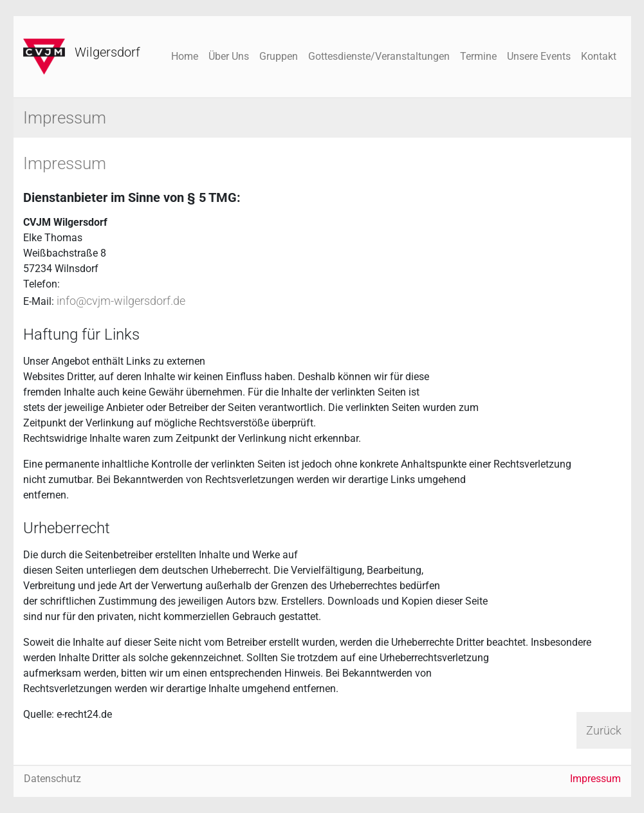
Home (185, 56)
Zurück (604, 730)
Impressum (595, 779)
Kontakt (599, 56)
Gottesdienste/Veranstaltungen (379, 56)
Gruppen (279, 56)
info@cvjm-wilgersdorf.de (121, 301)
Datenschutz (52, 779)
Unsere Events (539, 56)
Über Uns (229, 56)
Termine (478, 56)
